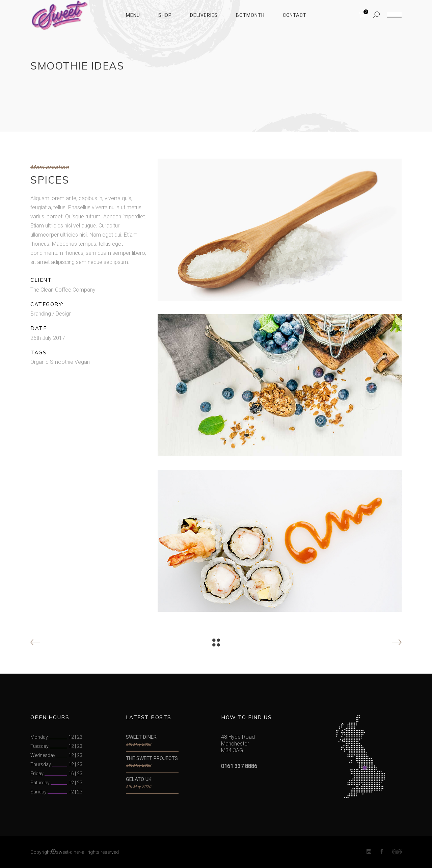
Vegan (82, 362)
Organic (39, 362)
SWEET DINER (141, 737)
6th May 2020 (139, 744)
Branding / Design (51, 314)
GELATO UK (139, 779)
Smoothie (62, 362)
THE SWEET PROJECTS (152, 758)
